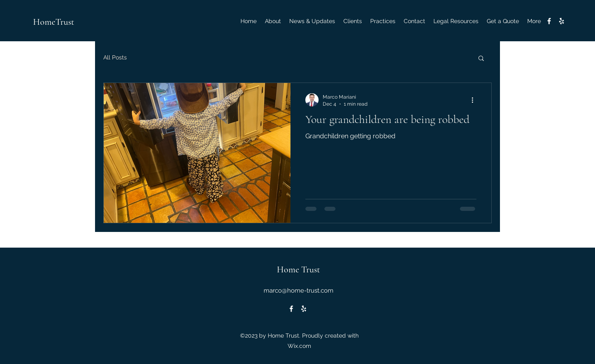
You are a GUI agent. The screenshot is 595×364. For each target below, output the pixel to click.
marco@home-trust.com (299, 291)
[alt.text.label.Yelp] (562, 21)
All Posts (115, 57)
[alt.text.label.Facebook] (549, 21)
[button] (481, 59)
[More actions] (475, 100)
